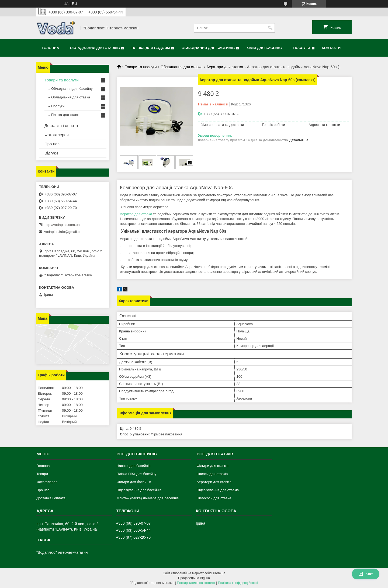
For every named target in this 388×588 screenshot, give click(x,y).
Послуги (302, 48)
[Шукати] (270, 28)
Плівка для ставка (66, 115)
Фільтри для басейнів (134, 482)
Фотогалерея (57, 135)
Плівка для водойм (151, 48)
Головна (50, 48)
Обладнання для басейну (72, 89)
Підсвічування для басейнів (139, 490)
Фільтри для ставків (213, 466)
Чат (366, 574)
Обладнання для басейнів (208, 48)
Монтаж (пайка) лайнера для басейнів (147, 498)
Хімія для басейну (265, 48)
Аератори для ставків (214, 482)
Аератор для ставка (136, 214)
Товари (42, 474)
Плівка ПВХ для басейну (136, 474)
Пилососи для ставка (214, 498)
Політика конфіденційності (238, 583)
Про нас (52, 144)
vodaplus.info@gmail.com (64, 232)
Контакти (331, 48)
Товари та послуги (141, 67)
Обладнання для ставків (95, 48)
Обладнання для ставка (181, 67)
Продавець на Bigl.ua (194, 578)
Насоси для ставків (212, 474)
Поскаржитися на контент (196, 583)
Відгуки (51, 153)
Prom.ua (219, 573)
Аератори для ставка (225, 67)
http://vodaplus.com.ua (62, 225)
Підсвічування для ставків (218, 490)
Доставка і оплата (61, 125)
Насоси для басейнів (133, 466)
